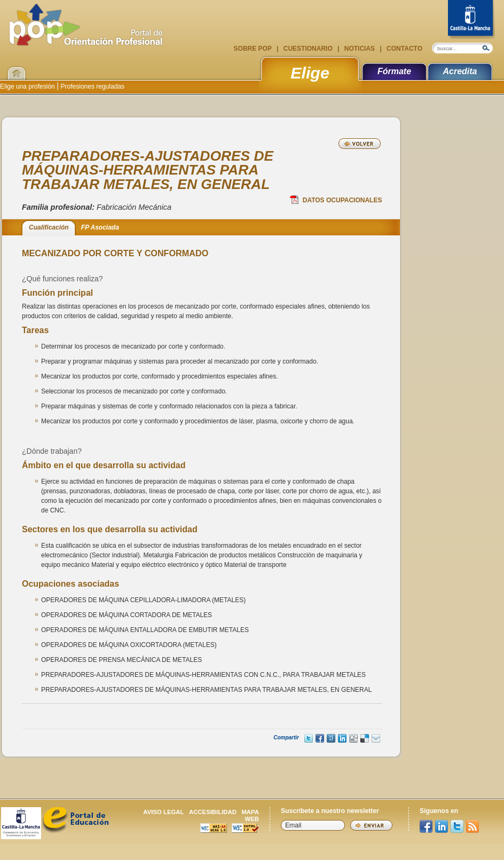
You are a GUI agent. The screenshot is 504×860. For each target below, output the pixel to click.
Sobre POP (254, 49)
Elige (310, 73)
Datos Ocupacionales (336, 200)
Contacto (404, 49)
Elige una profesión (28, 86)
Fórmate (394, 71)
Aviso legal (163, 812)
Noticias (359, 49)
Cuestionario (308, 49)
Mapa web (250, 815)
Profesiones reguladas (92, 86)
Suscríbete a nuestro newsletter (330, 811)
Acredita (460, 71)
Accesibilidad (213, 812)
